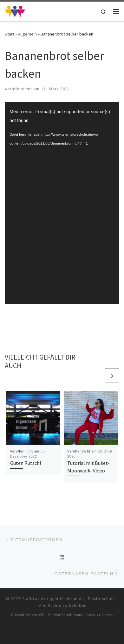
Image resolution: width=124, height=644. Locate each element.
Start (10, 34)
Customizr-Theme (98, 615)
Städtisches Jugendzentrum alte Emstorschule (69, 599)
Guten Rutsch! (26, 463)
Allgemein (27, 34)
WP (42, 615)
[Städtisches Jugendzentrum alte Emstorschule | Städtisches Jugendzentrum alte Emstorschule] (15, 10)
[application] (62, 203)
